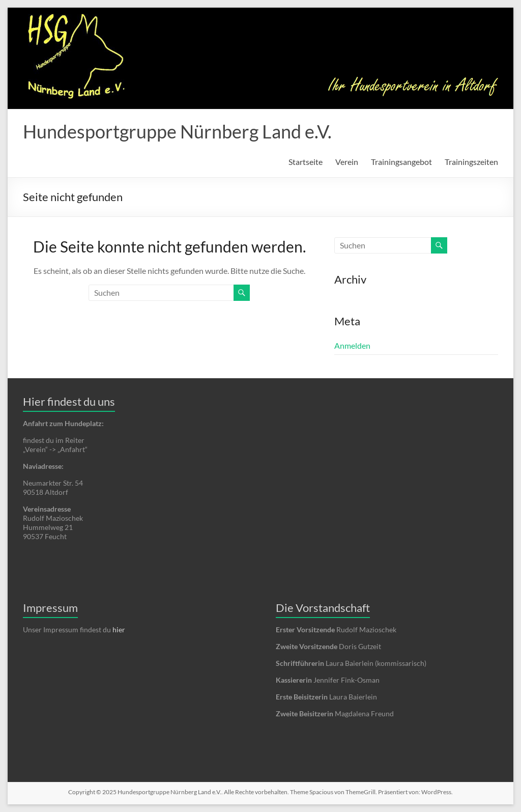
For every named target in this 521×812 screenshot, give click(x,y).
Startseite (306, 162)
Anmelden (352, 345)
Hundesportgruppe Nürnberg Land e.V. (177, 131)
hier (119, 629)
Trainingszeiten (471, 162)
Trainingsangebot (401, 162)
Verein (347, 162)
